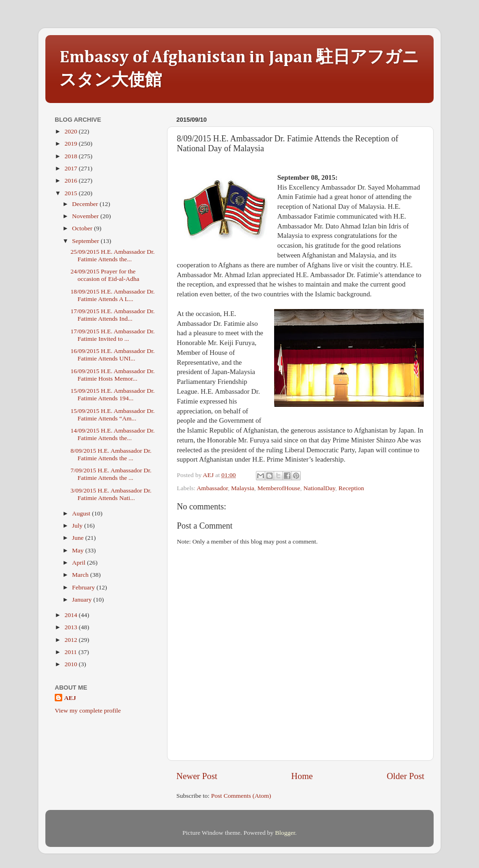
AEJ (70, 698)
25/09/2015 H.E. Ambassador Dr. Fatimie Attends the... (113, 255)
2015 (72, 193)
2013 (72, 627)
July (78, 526)
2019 (72, 143)
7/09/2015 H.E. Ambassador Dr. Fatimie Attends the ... (111, 474)
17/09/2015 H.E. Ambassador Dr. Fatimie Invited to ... (113, 335)
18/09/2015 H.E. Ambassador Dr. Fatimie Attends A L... (113, 295)
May (79, 550)
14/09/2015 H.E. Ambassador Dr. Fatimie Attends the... (113, 434)
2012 (72, 640)
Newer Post (197, 776)
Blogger (285, 833)
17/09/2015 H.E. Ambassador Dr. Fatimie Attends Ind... (113, 315)
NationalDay (319, 488)
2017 (72, 168)
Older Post (406, 776)
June (79, 538)
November (86, 216)
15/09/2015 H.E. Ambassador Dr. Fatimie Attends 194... (113, 394)
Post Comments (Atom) (241, 796)
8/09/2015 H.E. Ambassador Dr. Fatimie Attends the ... (111, 454)
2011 (72, 652)
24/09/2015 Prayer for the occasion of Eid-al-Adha (105, 275)
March (81, 575)
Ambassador (212, 488)
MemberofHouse (279, 488)
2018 (72, 156)
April (80, 563)
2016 (72, 180)
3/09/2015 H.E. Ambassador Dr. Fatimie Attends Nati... (111, 494)
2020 (72, 131)
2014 (72, 615)
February (84, 587)
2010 (72, 664)
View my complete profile (88, 710)
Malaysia (243, 488)
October (83, 228)
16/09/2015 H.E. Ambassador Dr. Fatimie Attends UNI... (113, 355)
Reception (351, 488)
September (86, 241)
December (86, 204)
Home (302, 776)
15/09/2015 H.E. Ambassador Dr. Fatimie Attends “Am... (113, 415)
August (82, 513)
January (83, 600)
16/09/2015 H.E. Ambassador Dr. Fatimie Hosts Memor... (113, 375)
